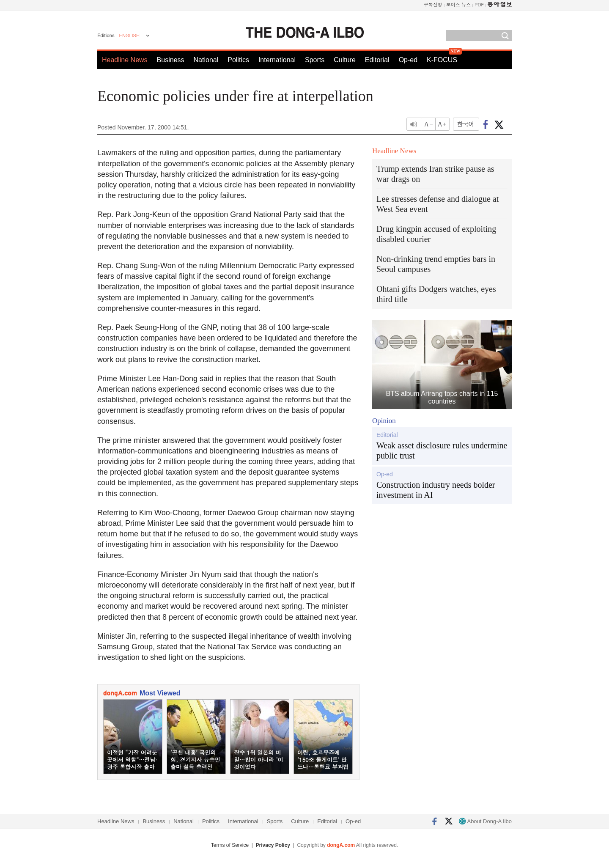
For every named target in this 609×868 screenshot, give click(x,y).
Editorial (377, 60)
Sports (315, 60)
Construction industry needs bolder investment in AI (436, 490)
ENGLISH (129, 36)
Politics (238, 60)
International (277, 60)
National (206, 60)
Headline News (125, 60)
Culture (345, 60)
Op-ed (408, 60)
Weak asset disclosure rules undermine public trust (442, 450)
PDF (479, 4)
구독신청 (433, 4)
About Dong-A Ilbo (485, 821)
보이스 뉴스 (459, 4)
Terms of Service (230, 845)
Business (171, 60)
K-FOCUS (442, 60)
